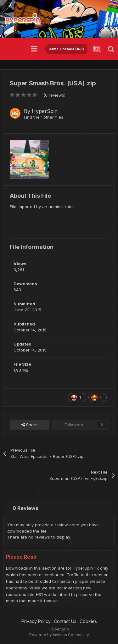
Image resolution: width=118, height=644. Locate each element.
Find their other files (44, 117)
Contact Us (65, 621)
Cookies (88, 621)
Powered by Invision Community (59, 635)
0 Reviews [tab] (25, 508)
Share (30, 425)
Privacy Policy (36, 621)
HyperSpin (45, 111)
